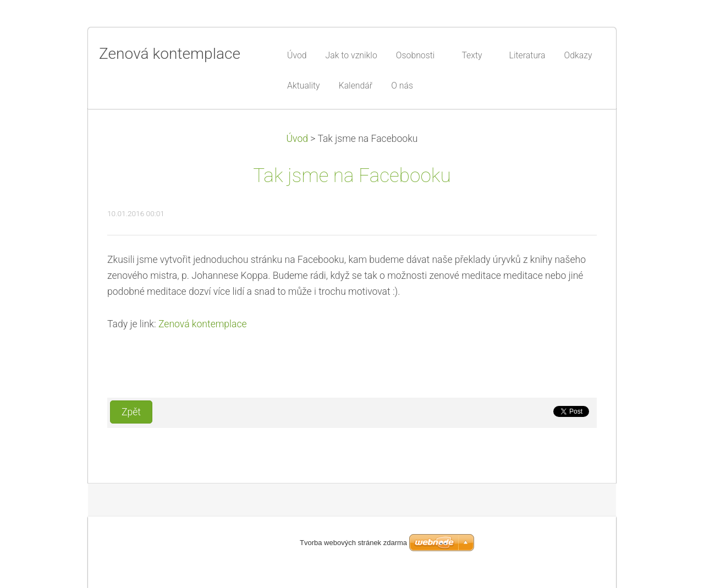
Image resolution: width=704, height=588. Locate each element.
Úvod (297, 139)
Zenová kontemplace (203, 324)
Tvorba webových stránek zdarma (353, 543)
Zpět (131, 412)
